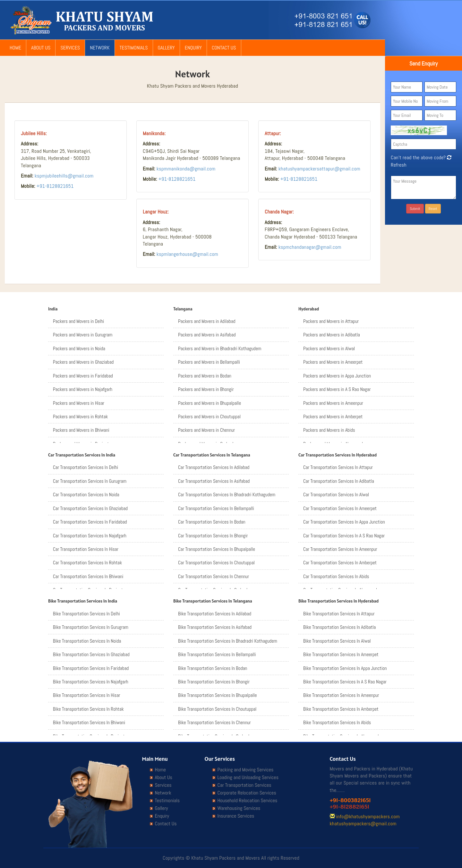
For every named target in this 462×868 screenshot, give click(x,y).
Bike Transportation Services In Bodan (213, 668)
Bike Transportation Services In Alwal (337, 641)
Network (100, 48)
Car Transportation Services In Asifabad (214, 481)
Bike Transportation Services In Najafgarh (91, 682)
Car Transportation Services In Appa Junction (344, 522)
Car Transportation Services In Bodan (212, 522)
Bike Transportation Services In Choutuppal (217, 709)
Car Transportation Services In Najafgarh (90, 536)
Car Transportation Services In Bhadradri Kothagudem (227, 495)
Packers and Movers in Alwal (329, 348)
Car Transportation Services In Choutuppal (216, 563)
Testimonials (134, 48)
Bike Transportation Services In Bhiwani (89, 722)
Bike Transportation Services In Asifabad (215, 627)
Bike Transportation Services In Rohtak (88, 709)
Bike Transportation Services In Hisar (87, 695)
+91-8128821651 (55, 186)
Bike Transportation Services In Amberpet (341, 709)
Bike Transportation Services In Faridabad (91, 668)
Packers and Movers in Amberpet (333, 417)
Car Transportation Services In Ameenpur (340, 549)
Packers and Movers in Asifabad (207, 335)
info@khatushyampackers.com (368, 816)
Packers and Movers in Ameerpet (333, 362)
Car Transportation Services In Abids (336, 576)
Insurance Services (236, 816)
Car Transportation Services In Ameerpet (340, 508)
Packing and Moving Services (246, 770)
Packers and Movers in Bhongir (206, 389)
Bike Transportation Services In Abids (337, 722)
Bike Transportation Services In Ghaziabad (91, 654)
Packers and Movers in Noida (79, 348)
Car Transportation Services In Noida (86, 495)
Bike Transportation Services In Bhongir (214, 682)
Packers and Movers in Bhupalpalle (210, 403)
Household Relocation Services (248, 801)
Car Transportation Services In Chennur (214, 576)
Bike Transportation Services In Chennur (214, 722)
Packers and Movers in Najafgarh (83, 389)
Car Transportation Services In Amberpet (340, 563)
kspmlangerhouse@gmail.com (187, 254)
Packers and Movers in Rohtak (80, 417)
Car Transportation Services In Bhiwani (88, 576)
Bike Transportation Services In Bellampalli (217, 654)
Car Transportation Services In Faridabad (90, 522)
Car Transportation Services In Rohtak (87, 563)
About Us (41, 48)
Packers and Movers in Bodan (205, 376)
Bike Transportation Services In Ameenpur (341, 695)
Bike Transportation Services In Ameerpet (341, 654)
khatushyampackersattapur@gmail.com (319, 169)
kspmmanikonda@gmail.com (186, 169)
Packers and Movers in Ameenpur (333, 403)
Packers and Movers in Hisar (79, 403)
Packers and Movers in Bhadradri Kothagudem (220, 348)
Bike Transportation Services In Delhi (86, 614)
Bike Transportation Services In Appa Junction (345, 668)
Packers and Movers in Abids (329, 430)
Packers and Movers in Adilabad (207, 321)
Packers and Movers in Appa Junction (337, 376)
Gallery (166, 48)
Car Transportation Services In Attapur (338, 467)
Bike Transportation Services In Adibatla (339, 627)
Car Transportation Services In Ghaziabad (90, 508)
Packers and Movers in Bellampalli (209, 362)
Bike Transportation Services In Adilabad (215, 614)
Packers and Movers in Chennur (206, 430)
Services (70, 48)
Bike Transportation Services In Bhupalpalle (218, 695)
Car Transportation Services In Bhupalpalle (217, 549)
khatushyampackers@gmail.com (363, 824)
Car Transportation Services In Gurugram (90, 481)
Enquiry (193, 48)
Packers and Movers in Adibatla (332, 335)
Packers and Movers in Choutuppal (209, 417)
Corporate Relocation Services (247, 793)
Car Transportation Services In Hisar (86, 549)
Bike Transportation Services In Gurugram (91, 627)
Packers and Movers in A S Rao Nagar (337, 389)
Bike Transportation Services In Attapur (339, 614)
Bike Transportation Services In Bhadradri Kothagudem (228, 641)
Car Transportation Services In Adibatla (339, 481)
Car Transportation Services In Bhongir (213, 536)
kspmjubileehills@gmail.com (64, 176)
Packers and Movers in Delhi (78, 321)
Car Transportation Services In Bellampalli (216, 508)
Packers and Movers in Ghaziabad (83, 362)
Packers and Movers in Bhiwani (81, 430)
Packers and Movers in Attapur (331, 321)
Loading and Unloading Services (248, 777)
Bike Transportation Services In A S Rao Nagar (345, 682)
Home (15, 48)
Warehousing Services (239, 808)
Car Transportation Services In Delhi (86, 467)
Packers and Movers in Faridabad (83, 376)
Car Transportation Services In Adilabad (214, 467)
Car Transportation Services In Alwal (336, 495)
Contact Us (224, 48)
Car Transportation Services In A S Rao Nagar (344, 536)
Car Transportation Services (244, 785)
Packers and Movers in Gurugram (83, 335)
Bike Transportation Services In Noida (87, 641)
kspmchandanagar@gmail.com (310, 247)
